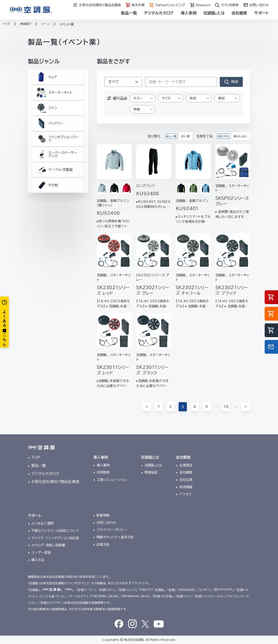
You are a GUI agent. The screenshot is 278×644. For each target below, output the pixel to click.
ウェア (46, 79)
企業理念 (186, 465)
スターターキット (54, 97)
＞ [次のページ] (246, 407)
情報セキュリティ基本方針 (115, 537)
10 (226, 407)
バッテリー (49, 134)
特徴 (137, 109)
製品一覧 (129, 13)
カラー (138, 98)
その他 (46, 207)
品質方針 (103, 544)
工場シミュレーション (112, 480)
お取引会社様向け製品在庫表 (55, 482)
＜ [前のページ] (146, 407)
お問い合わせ (106, 523)
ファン (46, 116)
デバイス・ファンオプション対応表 (55, 538)
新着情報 (103, 515)
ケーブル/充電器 (55, 189)
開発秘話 (151, 472)
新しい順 (171, 136)
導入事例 (189, 13)
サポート (261, 13)
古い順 (185, 136)
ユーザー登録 (41, 552)
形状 (193, 98)
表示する (224, 136)
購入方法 (38, 560)
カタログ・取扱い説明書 (48, 545)
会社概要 (239, 13)
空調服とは (214, 13)
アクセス (185, 494)
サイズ (166, 98)
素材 (221, 98)
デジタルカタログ (159, 13)
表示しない (240, 136)
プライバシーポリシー (112, 530)
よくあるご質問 (42, 523)
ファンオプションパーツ (58, 152)
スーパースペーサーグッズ (57, 171)
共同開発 (103, 472)
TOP (36, 457)
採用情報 (186, 487)
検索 (235, 82)
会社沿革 (186, 480)
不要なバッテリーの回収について (55, 531)
